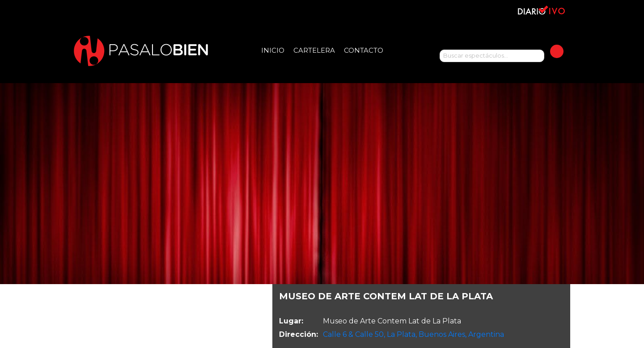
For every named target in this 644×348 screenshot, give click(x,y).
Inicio (273, 50)
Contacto (364, 50)
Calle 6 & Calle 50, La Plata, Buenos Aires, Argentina (413, 334)
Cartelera (314, 50)
